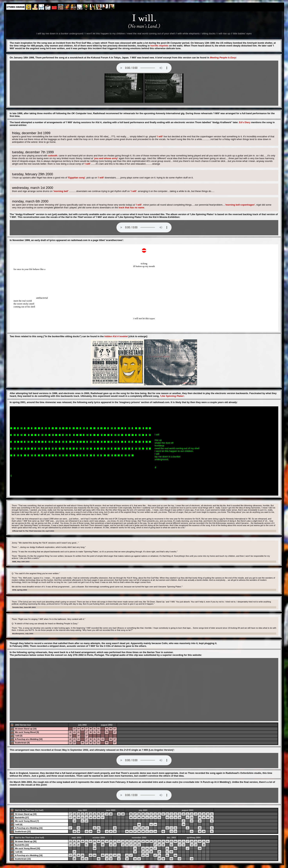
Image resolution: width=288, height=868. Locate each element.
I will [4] (19, 824)
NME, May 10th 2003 (21, 562)
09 (143, 814)
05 (107, 729)
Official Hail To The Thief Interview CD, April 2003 (33, 531)
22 (70, 732)
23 (74, 729)
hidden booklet (116, 336)
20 (111, 814)
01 (99, 729)
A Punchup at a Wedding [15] (29, 828)
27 (87, 729)
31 (95, 729)
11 (147, 814)
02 (163, 814)
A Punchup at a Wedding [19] (29, 855)
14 (155, 814)
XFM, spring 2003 (20, 590)
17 (70, 814)
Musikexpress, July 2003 (23, 634)
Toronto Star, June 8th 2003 (24, 607)
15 (175, 814)
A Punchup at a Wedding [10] (29, 739)
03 (103, 739)
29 (159, 841)
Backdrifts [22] (22, 845)
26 (82, 729)
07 (115, 729)
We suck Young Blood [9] (27, 732)
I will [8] (19, 852)
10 (107, 841)
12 (151, 814)
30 (91, 729)
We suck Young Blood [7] (27, 821)
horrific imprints (159, 46)
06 (111, 729)
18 (74, 814)
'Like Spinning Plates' (172, 396)
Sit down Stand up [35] (26, 841)
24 (78, 729)
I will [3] (19, 736)
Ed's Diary (245, 122)
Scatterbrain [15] (23, 859)
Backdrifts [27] (22, 818)
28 (123, 814)
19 (78, 814)
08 (139, 814)
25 (95, 814)
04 (127, 831)
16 (159, 814)
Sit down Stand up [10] (26, 729)
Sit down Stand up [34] (26, 814)
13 (107, 814)
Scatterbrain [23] (23, 831)
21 (82, 814)
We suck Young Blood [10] (27, 848)
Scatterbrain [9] (22, 743)
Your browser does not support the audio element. (144, 68)
